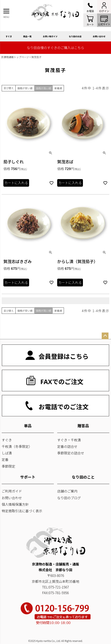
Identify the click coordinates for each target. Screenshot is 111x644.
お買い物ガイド (50, 36)
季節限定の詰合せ (71, 453)
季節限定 (8, 466)
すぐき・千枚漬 (69, 440)
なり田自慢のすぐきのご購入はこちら (55, 48)
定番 (5, 459)
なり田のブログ (69, 498)
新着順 (58, 88)
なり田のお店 (75, 36)
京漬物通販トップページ (15, 57)
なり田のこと (83, 477)
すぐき (9, 36)
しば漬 (7, 453)
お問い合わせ (12, 498)
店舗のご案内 (67, 491)
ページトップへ (105, 336)
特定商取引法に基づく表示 (22, 511)
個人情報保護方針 (15, 504)
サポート (28, 477)
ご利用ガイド (12, 491)
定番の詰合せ (67, 446)
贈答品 (83, 426)
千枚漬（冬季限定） (17, 446)
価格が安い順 (25, 88)
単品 (28, 426)
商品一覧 (27, 36)
